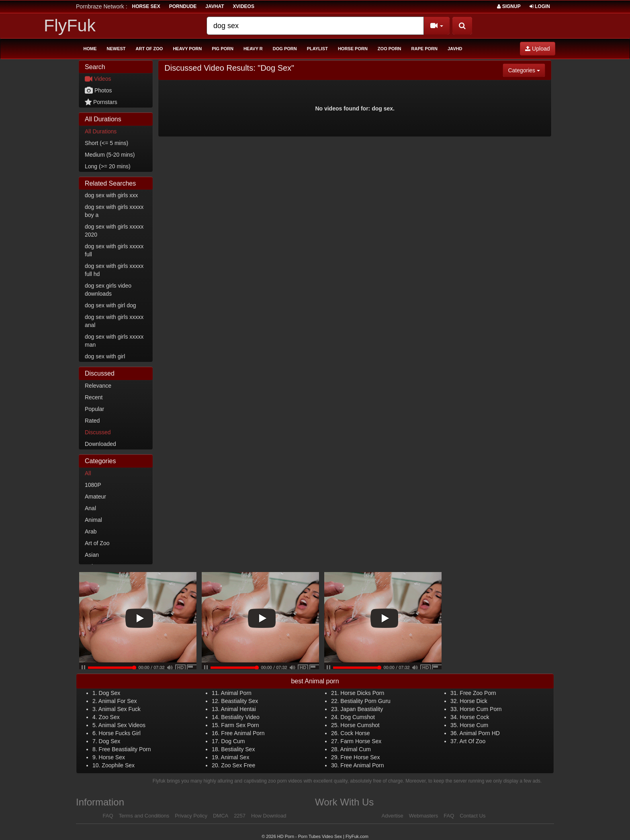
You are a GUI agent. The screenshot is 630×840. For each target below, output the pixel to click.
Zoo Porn (390, 49)
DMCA (221, 816)
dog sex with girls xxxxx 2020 (114, 231)
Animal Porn (236, 693)
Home (90, 49)
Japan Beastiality (362, 709)
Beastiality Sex (239, 701)
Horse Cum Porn (481, 709)
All (88, 473)
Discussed (98, 432)
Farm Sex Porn (240, 725)
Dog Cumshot (358, 717)
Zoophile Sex (118, 765)
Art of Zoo (149, 49)
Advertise (393, 816)
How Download (269, 816)
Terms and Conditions (144, 816)
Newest (116, 49)
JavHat (215, 6)
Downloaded (100, 444)
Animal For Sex (118, 701)
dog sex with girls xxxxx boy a (114, 211)
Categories (527, 70)
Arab (91, 531)
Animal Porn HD (480, 733)
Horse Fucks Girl (120, 733)
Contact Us (472, 816)
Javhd (455, 49)
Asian (92, 555)
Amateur (95, 497)
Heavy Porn (187, 49)
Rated (92, 421)
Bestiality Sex (238, 749)
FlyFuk (70, 25)
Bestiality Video (240, 717)
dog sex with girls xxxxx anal (114, 321)
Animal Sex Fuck (120, 709)
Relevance (98, 386)
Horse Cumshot (360, 725)
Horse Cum (474, 725)
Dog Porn (285, 49)
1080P (93, 485)
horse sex (146, 6)
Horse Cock (474, 717)
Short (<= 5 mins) (106, 143)
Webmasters (424, 816)
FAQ (108, 816)
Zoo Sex (109, 717)
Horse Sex (112, 757)
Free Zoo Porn (478, 693)
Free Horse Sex (360, 757)
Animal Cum (356, 749)
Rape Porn (424, 49)
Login (540, 6)
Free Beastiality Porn (125, 749)
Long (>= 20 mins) (108, 166)
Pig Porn (223, 49)
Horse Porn (353, 49)
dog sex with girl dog (110, 305)
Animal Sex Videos (122, 725)
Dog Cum (233, 741)
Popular (94, 409)
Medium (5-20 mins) (110, 155)
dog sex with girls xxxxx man (114, 341)
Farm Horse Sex (361, 741)
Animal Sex (235, 757)
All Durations (101, 131)
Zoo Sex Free (238, 765)
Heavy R (253, 49)
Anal (90, 508)
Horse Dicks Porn (362, 693)
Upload (537, 49)
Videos (98, 79)
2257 (240, 816)
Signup (509, 6)
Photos (98, 90)
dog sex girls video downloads (108, 290)
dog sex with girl (105, 356)
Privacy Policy (191, 816)
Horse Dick (473, 701)
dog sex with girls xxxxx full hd (114, 270)
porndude (183, 6)
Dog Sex (110, 693)
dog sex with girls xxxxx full (114, 250)
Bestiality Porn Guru (365, 701)
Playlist (317, 49)
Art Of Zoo (473, 741)
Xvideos (244, 6)
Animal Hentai (238, 709)
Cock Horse (355, 733)
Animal (93, 520)
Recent (94, 397)
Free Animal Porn (243, 733)
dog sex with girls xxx (111, 195)
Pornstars (101, 102)
